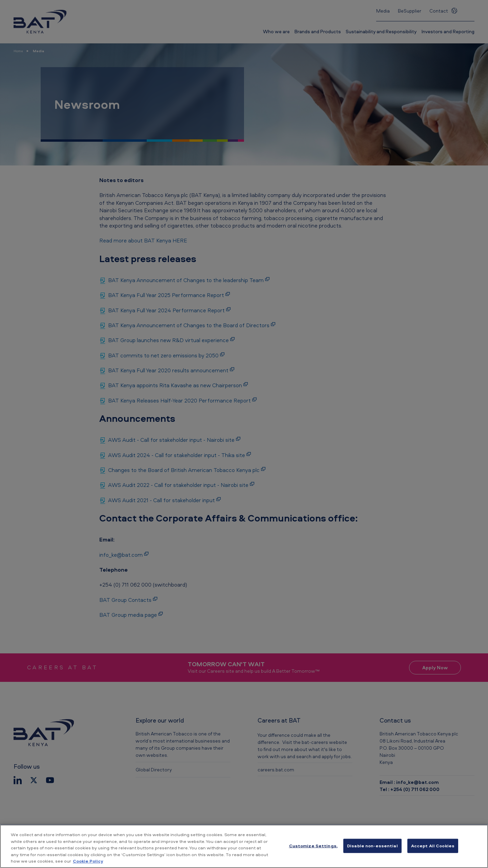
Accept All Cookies (433, 846)
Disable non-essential (372, 846)
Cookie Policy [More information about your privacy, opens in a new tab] (88, 861)
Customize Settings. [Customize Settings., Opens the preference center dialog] (313, 846)
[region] (244, 846)
